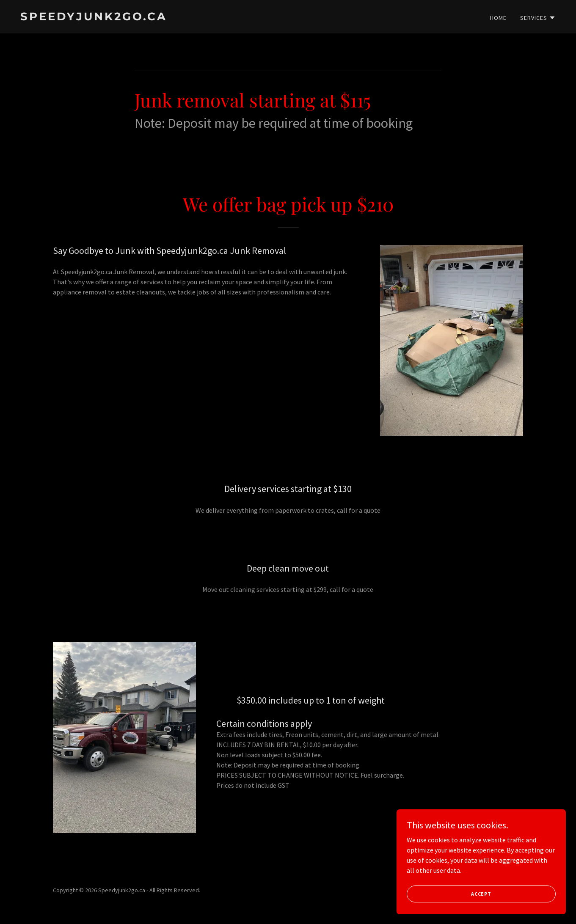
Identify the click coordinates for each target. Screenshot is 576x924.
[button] (538, 18)
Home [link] (498, 18)
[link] (151, 18)
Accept (481, 894)
